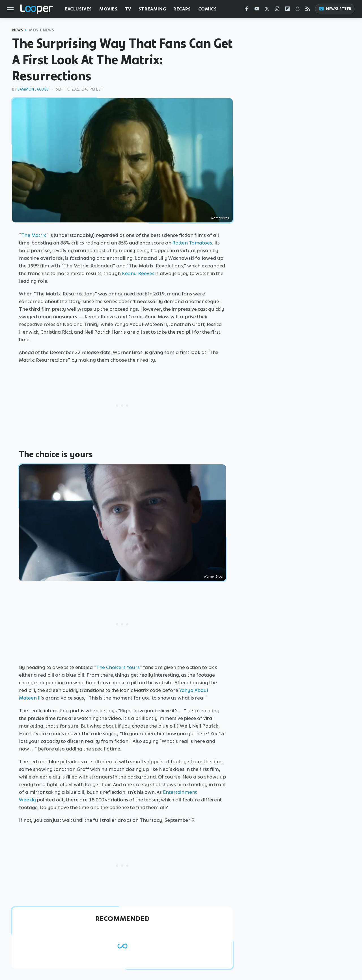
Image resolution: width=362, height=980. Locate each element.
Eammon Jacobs (33, 89)
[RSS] (308, 10)
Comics (208, 9)
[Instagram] (277, 10)
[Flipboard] (287, 10)
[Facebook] (247, 10)
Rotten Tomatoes (192, 243)
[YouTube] (257, 10)
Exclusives (78, 9)
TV (128, 9)
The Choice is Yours (118, 667)
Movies (108, 9)
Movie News (42, 30)
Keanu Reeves (138, 273)
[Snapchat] (298, 10)
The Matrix (34, 235)
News (18, 30)
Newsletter (335, 9)
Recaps (182, 9)
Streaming (152, 9)
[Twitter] (267, 10)
